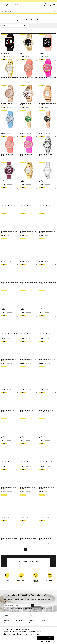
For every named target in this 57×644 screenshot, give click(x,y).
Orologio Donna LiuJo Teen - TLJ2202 (8, 158)
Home (22, 20)
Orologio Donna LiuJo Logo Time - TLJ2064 (47, 132)
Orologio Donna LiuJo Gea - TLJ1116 (47, 311)
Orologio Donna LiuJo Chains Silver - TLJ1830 (47, 183)
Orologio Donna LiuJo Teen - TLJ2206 (27, 439)
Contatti (6, 626)
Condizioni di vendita (34, 621)
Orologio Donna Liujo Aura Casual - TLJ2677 (47, 465)
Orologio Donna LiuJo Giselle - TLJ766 (27, 337)
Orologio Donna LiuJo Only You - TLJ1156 (46, 388)
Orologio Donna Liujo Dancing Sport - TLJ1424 (47, 81)
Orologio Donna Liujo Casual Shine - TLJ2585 (9, 542)
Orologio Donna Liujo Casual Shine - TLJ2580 (28, 516)
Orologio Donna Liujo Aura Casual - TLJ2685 (47, 491)
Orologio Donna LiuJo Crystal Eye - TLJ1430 (9, 260)
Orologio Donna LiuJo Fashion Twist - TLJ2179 (28, 286)
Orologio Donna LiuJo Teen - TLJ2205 (8, 439)
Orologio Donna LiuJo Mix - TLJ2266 (28, 362)
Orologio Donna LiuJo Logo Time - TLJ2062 (9, 363)
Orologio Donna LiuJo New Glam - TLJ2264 (28, 388)
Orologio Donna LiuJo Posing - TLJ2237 (27, 414)
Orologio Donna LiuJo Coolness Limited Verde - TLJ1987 (46, 209)
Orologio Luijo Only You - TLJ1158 (9, 106)
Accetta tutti (45, 638)
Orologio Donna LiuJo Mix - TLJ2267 (47, 362)
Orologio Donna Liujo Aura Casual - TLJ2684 (28, 491)
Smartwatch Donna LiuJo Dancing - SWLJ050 (28, 107)
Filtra (14, 28)
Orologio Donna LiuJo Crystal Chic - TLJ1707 (47, 235)
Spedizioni (32, 626)
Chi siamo (6, 623)
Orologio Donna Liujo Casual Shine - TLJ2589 (28, 542)
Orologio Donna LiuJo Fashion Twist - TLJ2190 (47, 107)
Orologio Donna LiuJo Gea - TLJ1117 (9, 336)
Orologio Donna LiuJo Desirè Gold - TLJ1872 (47, 260)
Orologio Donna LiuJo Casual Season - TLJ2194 (28, 183)
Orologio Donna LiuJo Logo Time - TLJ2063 (28, 132)
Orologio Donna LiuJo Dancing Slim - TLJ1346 (28, 260)
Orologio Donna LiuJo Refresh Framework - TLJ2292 (46, 414)
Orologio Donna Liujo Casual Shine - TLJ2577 (9, 516)
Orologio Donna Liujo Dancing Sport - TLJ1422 (28, 81)
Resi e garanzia (44, 621)
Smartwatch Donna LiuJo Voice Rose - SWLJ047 (47, 55)
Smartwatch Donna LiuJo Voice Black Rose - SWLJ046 (9, 55)
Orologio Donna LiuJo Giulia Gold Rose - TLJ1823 (47, 337)
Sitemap (43, 623)
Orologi (35, 20)
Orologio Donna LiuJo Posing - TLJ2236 (8, 414)
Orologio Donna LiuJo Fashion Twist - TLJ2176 (9, 286)
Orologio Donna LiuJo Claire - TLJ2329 (8, 209)
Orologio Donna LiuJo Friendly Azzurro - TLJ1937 (8, 132)
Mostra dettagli (45, 641)
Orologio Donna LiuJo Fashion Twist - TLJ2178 (9, 81)
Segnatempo (28, 20)
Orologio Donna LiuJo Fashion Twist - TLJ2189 (28, 311)
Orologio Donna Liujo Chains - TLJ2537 (46, 542)
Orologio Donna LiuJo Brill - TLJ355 (9, 183)
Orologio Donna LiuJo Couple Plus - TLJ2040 (28, 235)
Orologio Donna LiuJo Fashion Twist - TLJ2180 (47, 286)
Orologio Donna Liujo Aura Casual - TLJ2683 (9, 491)
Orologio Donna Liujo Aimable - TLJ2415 (27, 465)
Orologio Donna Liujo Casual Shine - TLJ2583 (47, 516)
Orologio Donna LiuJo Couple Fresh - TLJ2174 (9, 235)
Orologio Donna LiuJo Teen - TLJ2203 (27, 158)
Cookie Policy (19, 623)
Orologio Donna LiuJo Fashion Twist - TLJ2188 (9, 311)
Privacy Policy (13, 611)
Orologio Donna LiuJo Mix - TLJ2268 (9, 388)
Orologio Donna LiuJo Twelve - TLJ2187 (46, 439)
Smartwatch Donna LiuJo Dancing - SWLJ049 (28, 55)
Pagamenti (32, 623)
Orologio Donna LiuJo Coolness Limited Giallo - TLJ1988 (27, 209)
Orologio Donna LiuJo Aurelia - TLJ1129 (46, 158)
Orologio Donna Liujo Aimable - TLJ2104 (8, 465)
